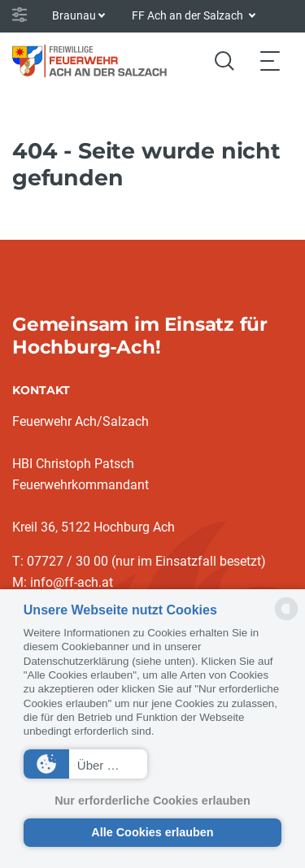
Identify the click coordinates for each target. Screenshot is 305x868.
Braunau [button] (74, 15)
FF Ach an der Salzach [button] (189, 15)
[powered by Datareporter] (286, 619)
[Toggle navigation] (270, 61)
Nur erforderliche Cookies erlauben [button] (152, 801)
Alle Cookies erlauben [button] (152, 832)
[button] (85, 764)
